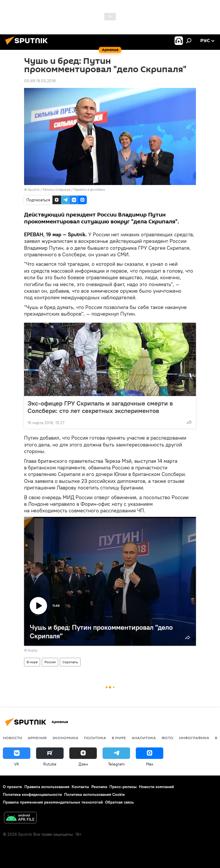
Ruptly (33, 650)
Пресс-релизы (123, 787)
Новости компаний (156, 787)
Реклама (99, 787)
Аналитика (144, 738)
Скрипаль (70, 662)
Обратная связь (119, 802)
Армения (37, 738)
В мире (32, 662)
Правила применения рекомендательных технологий (53, 802)
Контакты (80, 787)
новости (12, 738)
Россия (50, 662)
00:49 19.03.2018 (40, 81)
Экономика (65, 738)
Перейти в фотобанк (89, 189)
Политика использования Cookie (95, 794)
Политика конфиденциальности (32, 794)
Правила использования (47, 787)
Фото (167, 738)
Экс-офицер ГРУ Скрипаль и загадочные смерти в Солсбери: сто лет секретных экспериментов (100, 407)
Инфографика (194, 738)
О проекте (12, 787)
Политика (95, 738)
